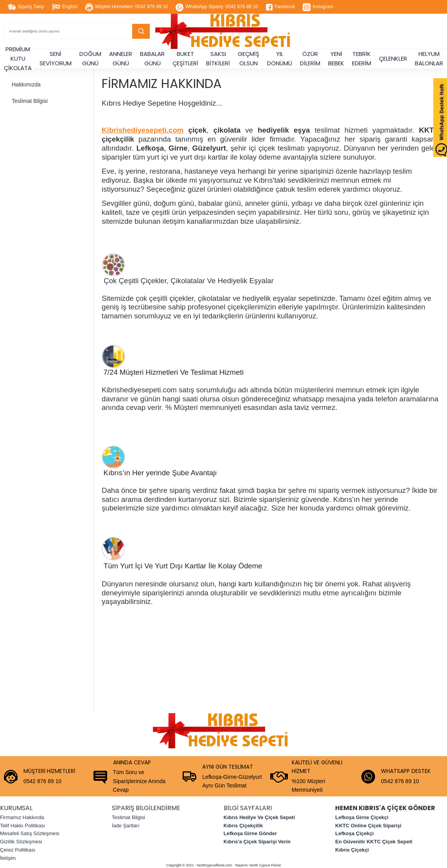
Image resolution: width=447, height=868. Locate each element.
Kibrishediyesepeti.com (143, 130)
